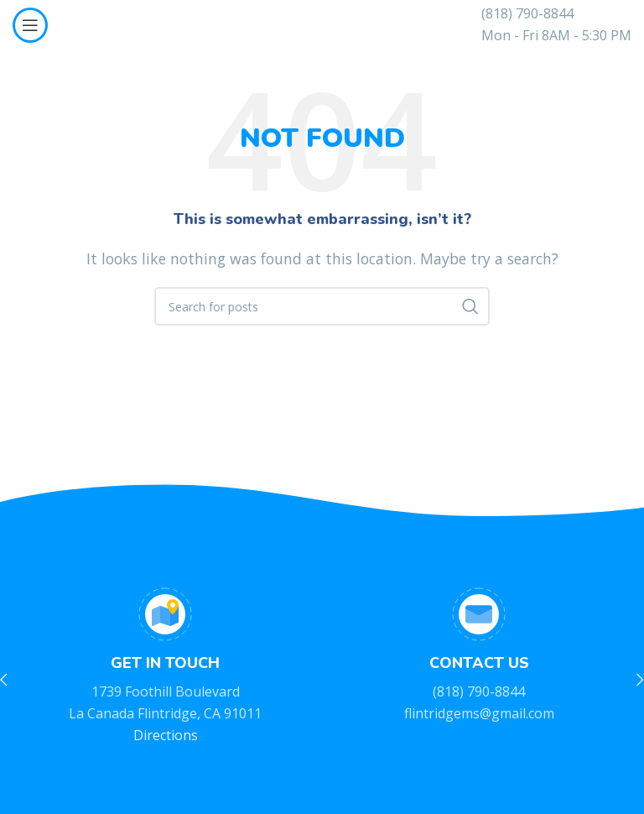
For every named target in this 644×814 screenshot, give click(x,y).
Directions (166, 735)
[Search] (322, 306)
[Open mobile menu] (30, 25)
